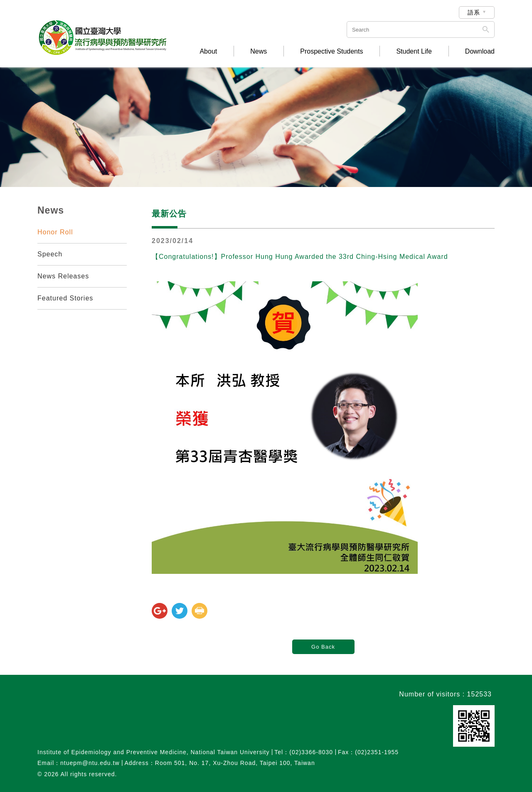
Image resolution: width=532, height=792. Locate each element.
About (208, 52)
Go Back (323, 647)
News (259, 52)
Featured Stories (65, 298)
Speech (50, 254)
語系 (474, 12)
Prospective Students (331, 52)
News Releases (63, 276)
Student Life (414, 52)
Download (480, 52)
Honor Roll (55, 232)
